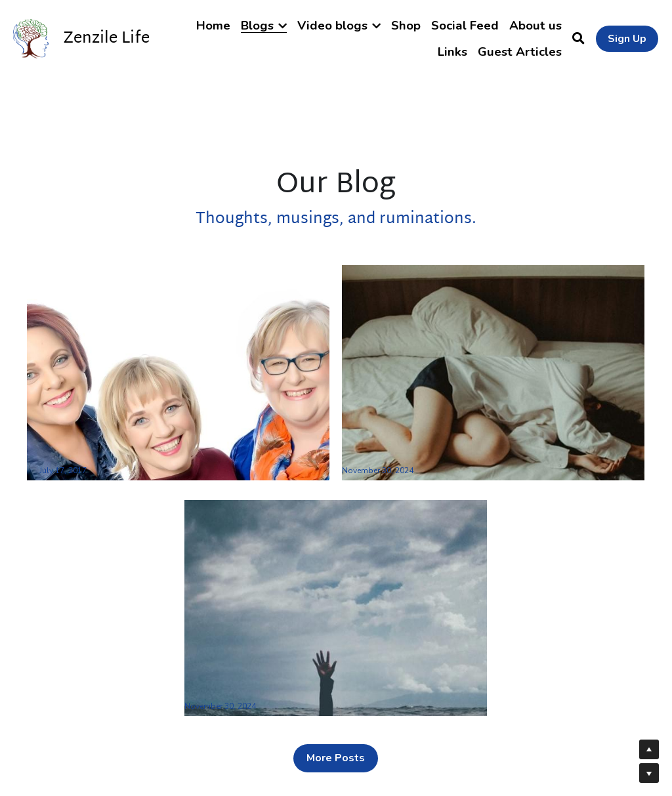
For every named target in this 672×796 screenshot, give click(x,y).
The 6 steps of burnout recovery (277, 689)
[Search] (578, 39)
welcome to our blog (85, 454)
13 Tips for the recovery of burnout (443, 454)
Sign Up (627, 39)
